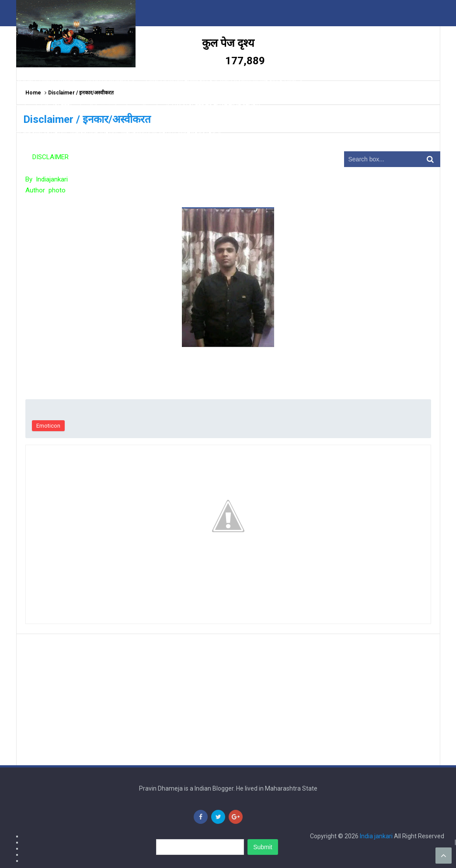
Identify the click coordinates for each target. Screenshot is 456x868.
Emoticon (48, 426)
